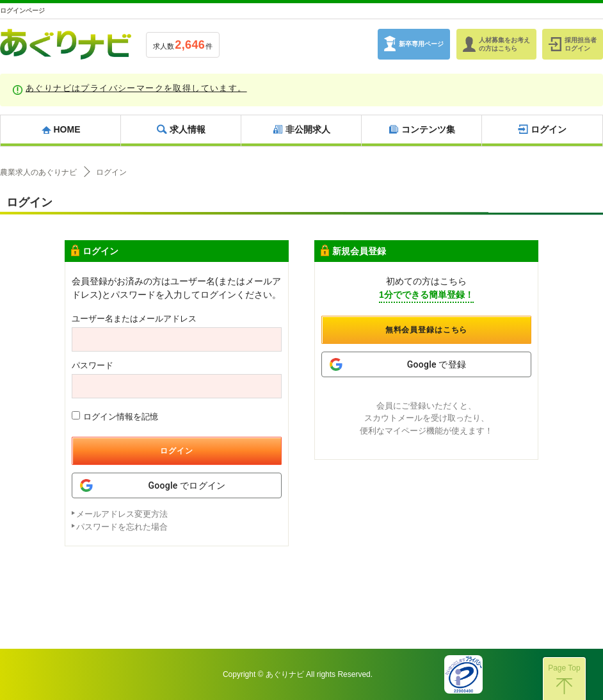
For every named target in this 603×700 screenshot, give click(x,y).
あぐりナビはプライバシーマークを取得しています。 (136, 88)
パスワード (92, 365)
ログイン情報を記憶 (115, 416)
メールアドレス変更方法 (122, 514)
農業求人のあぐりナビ (38, 172)
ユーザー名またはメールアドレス (134, 319)
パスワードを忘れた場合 (122, 527)
